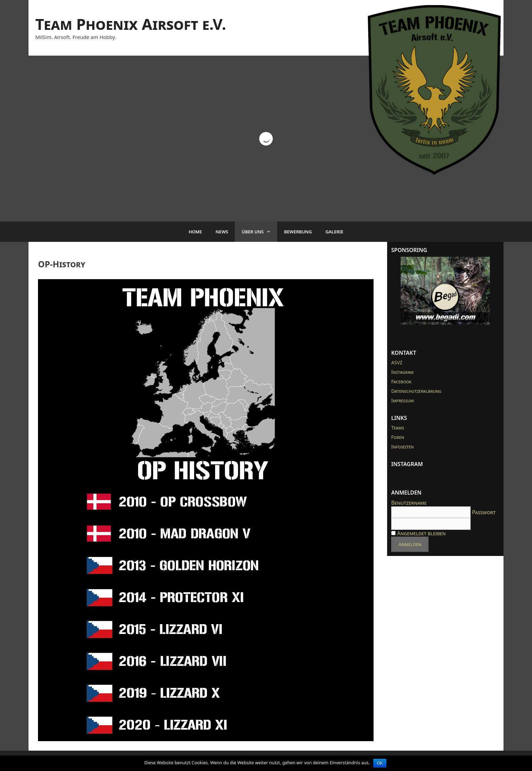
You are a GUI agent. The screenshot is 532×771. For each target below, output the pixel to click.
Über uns (259, 232)
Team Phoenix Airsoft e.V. (131, 24)
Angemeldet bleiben (418, 533)
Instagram (402, 372)
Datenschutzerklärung (416, 391)
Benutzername (409, 503)
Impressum (403, 400)
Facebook (401, 381)
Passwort (484, 512)
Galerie (334, 232)
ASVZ (397, 362)
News (222, 232)
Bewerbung (298, 232)
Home (195, 232)
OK (380, 763)
